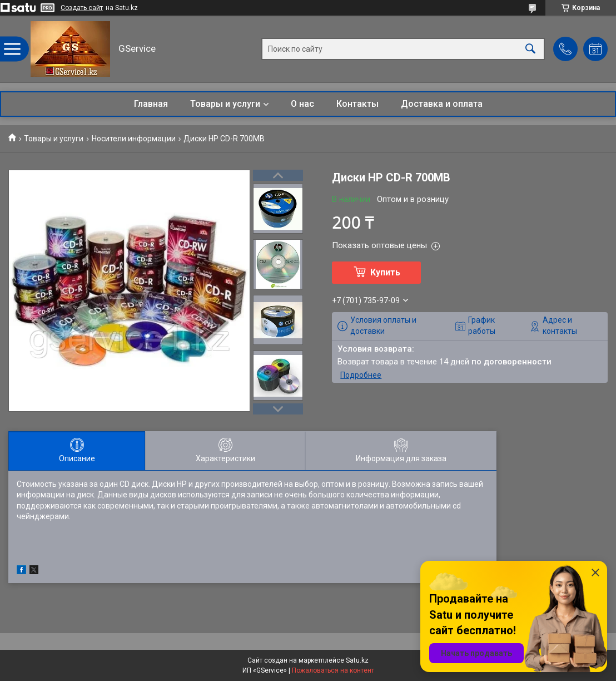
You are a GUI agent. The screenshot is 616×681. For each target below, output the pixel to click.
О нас (302, 104)
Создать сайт (82, 8)
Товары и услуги (225, 104)
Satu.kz (357, 660)
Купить (385, 272)
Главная (151, 104)
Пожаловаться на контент (333, 670)
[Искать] (530, 49)
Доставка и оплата (442, 104)
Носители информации (134, 139)
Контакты (357, 104)
